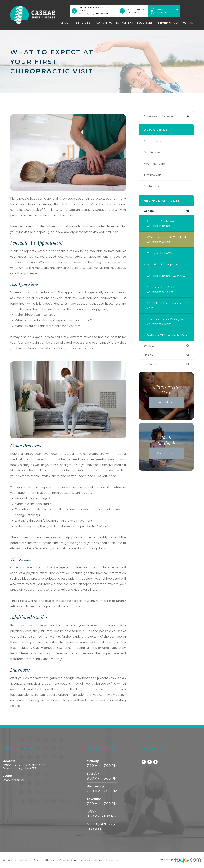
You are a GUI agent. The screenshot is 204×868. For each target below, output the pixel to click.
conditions (151, 369)
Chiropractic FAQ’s (160, 253)
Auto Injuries (107, 23)
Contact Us (183, 23)
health (148, 360)
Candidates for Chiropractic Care (167, 306)
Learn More (165, 407)
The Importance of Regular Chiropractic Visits (167, 322)
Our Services (153, 152)
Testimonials (153, 175)
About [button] (67, 23)
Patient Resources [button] (139, 23)
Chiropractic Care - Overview (167, 276)
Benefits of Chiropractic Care (168, 265)
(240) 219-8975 (135, 13)
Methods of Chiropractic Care (164, 338)
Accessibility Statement (90, 860)
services (149, 351)
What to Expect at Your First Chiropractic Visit (167, 240)
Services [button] (85, 23)
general (149, 211)
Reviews (165, 23)
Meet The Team (155, 163)
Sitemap (114, 860)
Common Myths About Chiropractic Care (163, 223)
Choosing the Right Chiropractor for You (162, 290)
